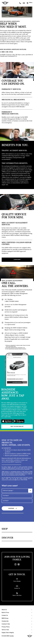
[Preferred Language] (17, 491)
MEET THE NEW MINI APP (17, 427)
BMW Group (5, 618)
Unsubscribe (5, 621)
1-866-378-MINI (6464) (12, 301)
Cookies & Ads (6, 624)
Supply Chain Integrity (8, 633)
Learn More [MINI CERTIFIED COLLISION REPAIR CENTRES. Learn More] (17, 260)
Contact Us (5, 615)
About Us (4, 610)
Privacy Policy (6, 627)
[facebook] (15, 564)
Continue (13, 508)
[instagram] (19, 564)
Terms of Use (5, 630)
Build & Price (5, 613)
